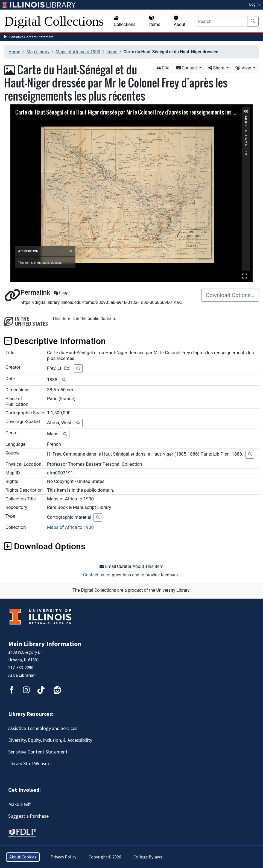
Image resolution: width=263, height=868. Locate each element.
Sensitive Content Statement (31, 37)
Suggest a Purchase (28, 816)
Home (14, 52)
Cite (163, 68)
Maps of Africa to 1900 (78, 52)
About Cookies (23, 857)
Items (155, 21)
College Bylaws (148, 857)
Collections (125, 21)
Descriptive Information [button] (55, 341)
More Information (246, 118)
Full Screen (245, 276)
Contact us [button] (94, 575)
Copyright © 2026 (105, 857)
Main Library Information (45, 644)
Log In (255, 4)
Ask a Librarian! (22, 675)
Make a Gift (20, 804)
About (180, 21)
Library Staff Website (29, 764)
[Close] (71, 251)
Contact (187, 68)
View (244, 68)
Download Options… (230, 295)
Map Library (38, 52)
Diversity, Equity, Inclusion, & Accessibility (50, 740)
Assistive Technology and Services (43, 728)
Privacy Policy (63, 857)
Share (217, 68)
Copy (61, 293)
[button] (246, 111)
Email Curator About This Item (131, 566)
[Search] (221, 21)
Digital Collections (54, 21)
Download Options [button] (45, 546)
